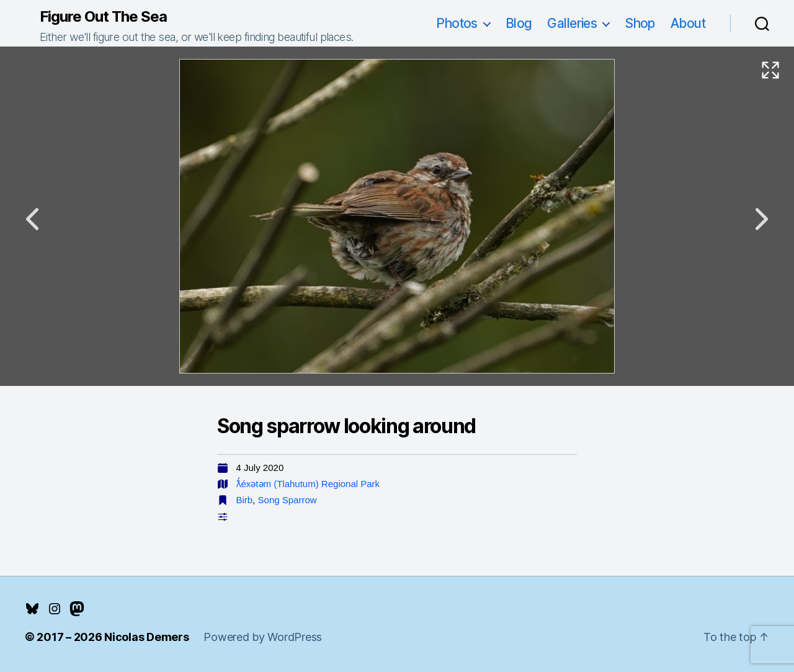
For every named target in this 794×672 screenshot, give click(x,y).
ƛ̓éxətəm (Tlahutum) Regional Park (308, 484)
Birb (245, 500)
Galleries (572, 23)
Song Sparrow (288, 500)
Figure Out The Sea (103, 17)
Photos (457, 23)
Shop (640, 23)
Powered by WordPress (263, 637)
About (688, 23)
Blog (519, 23)
